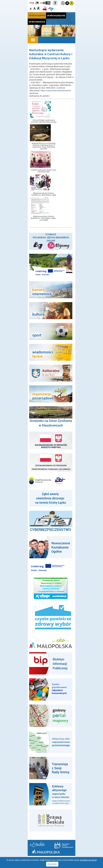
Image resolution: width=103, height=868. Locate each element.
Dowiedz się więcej (88, 860)
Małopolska (46, 851)
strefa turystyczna (56, 15)
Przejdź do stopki (52, 0)
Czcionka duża (38, 8)
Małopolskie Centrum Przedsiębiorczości (64, 845)
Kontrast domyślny (63, 3)
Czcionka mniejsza (31, 8)
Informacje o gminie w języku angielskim (71, 33)
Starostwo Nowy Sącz (37, 844)
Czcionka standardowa (35, 8)
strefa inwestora (37, 22)
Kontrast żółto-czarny (72, 3)
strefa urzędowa (37, 15)
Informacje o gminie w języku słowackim (60, 33)
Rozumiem (52, 864)
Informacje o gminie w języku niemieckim (65, 33)
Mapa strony (49, 32)
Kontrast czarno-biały (67, 3)
